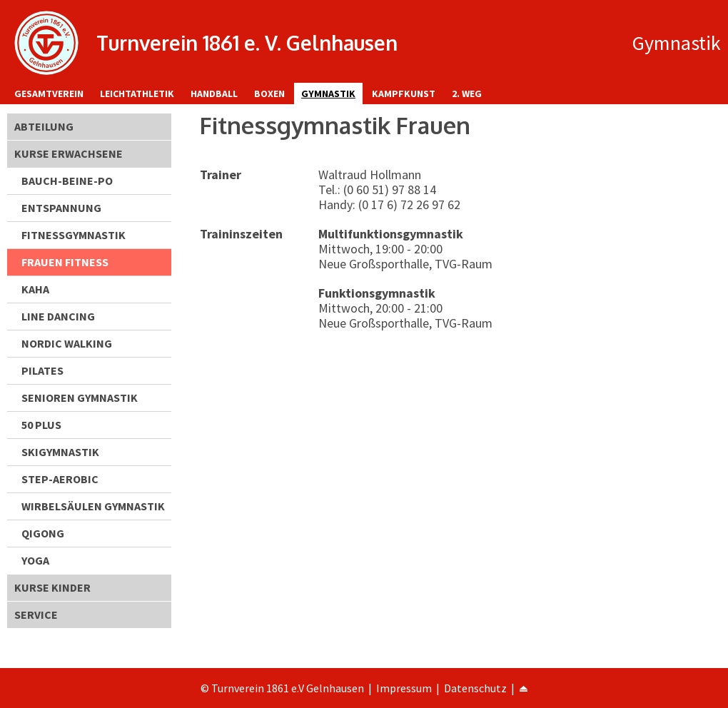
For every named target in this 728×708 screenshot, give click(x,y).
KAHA (35, 289)
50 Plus (41, 425)
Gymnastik (328, 93)
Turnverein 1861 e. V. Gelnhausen (247, 43)
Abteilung (44, 126)
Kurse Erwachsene (69, 153)
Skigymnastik (60, 452)
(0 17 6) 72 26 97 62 (409, 204)
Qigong (43, 533)
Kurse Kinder (52, 587)
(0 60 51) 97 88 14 (390, 189)
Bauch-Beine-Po (67, 181)
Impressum (404, 688)
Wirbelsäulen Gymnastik (93, 506)
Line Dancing (58, 316)
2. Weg (467, 93)
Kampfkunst (404, 93)
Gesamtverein (49, 93)
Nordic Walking (67, 343)
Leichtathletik (137, 93)
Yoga (35, 560)
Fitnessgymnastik (74, 235)
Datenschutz (475, 688)
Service (36, 615)
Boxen (269, 93)
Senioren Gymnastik (80, 398)
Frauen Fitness (65, 262)
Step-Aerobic (60, 479)
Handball (214, 93)
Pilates (42, 370)
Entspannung (61, 208)
